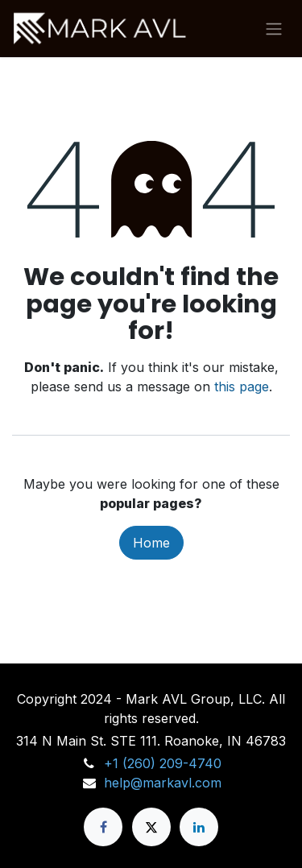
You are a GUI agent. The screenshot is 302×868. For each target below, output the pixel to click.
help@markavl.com (163, 783)
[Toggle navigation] (274, 29)
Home (151, 543)
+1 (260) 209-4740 (163, 763)
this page (242, 386)
